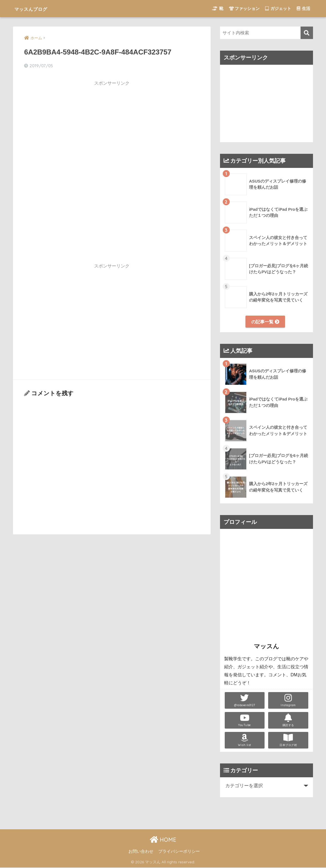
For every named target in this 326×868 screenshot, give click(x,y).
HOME (163, 840)
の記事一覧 (265, 322)
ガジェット (278, 8)
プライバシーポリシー (179, 852)
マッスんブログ (39, 8)
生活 (303, 8)
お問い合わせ (141, 852)
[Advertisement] (112, 128)
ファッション (244, 8)
